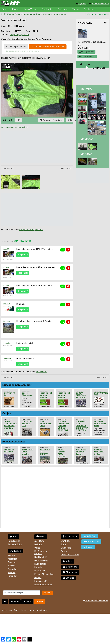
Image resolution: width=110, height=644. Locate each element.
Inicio (15, 602)
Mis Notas (86, 154)
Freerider (12, 576)
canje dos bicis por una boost (100, 423)
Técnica (12, 555)
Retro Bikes (40, 571)
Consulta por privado (16, 47)
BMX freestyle (41, 560)
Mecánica (12, 559)
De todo (38, 567)
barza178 (7, 304)
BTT (3, 14)
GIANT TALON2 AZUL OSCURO (62, 453)
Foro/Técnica (14, 541)
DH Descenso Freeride (41, 552)
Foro (4, 9)
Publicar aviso (91, 541)
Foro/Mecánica (15, 544)
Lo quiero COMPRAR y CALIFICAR (48, 47)
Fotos (15, 9)
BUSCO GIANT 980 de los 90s (81, 395)
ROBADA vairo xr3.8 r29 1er (99, 452)
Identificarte (42, 372)
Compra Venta (14, 14)
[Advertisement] (49, 147)
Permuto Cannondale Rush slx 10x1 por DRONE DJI (63, 426)
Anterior (8, 169)
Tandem (12, 573)
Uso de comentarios (37, 610)
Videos (76, 9)
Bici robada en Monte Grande (81, 452)
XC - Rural (39, 541)
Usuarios (69, 578)
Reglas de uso (20, 610)
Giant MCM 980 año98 (9, 451)
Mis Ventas (87, 139)
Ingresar (82, 3)
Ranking (38, 578)
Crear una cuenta (100, 3)
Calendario (13, 569)
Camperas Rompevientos (54, 14)
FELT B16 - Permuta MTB (27, 423)
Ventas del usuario (87, 57)
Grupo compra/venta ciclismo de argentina (10, 425)
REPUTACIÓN (98, 68)
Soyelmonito (8, 358)
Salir (40, 602)
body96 (6, 249)
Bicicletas (62, 9)
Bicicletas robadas (14, 442)
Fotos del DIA (41, 581)
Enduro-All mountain (44, 574)
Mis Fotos (86, 89)
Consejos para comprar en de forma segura (22, 51)
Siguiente (66, 169)
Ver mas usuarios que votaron (15, 127)
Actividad (86, 48)
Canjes (7, 413)
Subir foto (90, 536)
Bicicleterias (70, 567)
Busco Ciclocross (27, 394)
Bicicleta (16, 551)
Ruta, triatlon (40, 564)
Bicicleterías (47, 9)
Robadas (12, 562)
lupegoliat (7, 343)
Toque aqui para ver (20, 35)
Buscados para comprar (17, 385)
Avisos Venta (30, 9)
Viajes (37, 548)
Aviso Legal (8, 610)
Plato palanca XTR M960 (46, 423)
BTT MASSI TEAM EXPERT (45, 452)
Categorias (66, 548)
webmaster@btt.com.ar (96, 600)
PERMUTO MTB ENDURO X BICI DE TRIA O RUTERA (82, 426)
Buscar (64, 551)
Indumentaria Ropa (31, 14)
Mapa (27, 602)
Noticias (12, 566)
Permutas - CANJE (70, 555)
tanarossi (7, 321)
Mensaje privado (86, 52)
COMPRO (66, 541)
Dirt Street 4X (41, 557)
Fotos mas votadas (43, 584)
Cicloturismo (89, 9)
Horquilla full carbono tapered (46, 395)
